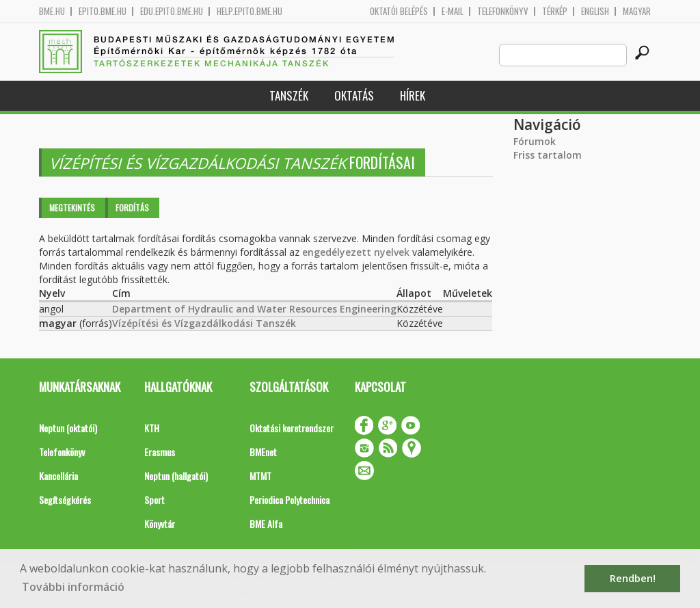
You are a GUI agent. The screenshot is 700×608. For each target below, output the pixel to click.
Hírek (413, 95)
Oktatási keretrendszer (292, 428)
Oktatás (354, 95)
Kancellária (58, 476)
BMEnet (263, 452)
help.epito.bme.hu (250, 11)
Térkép (555, 11)
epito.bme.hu (103, 11)
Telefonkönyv (503, 11)
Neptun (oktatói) (68, 428)
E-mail (453, 11)
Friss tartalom (548, 155)
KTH (152, 428)
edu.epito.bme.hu (172, 11)
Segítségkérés (65, 500)
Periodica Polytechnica (290, 500)
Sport (154, 500)
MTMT (260, 476)
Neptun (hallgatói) (176, 476)
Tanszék (289, 95)
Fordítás (132, 208)
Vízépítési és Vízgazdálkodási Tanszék (204, 323)
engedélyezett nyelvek (356, 252)
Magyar (637, 11)
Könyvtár (160, 524)
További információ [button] (73, 587)
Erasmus (160, 452)
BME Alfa (266, 524)
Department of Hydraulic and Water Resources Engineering (254, 309)
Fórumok (535, 141)
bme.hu (52, 11)
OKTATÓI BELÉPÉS (399, 11)
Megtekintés (72, 208)
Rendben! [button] (633, 578)
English (595, 11)
